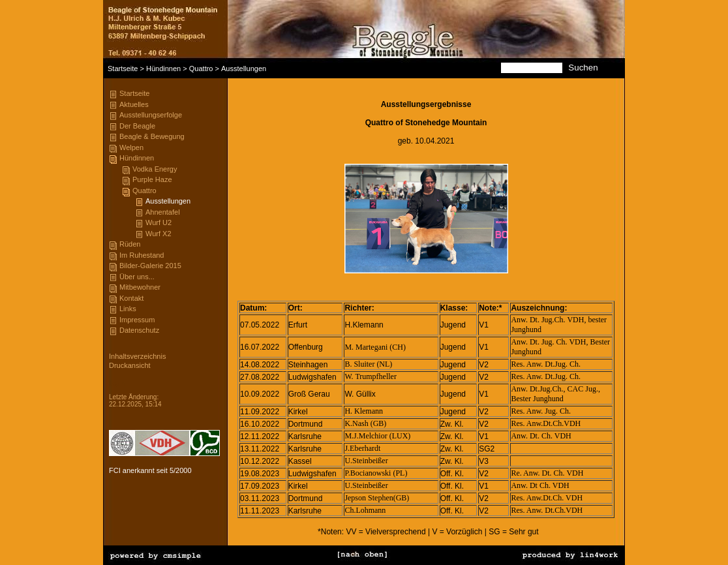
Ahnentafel (163, 212)
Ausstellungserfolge (151, 115)
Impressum (137, 320)
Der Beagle (137, 126)
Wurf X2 (159, 234)
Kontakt (131, 298)
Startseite (123, 69)
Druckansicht (130, 365)
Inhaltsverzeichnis (137, 356)
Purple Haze (152, 179)
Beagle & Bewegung (152, 136)
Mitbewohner (140, 287)
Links (128, 309)
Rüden (130, 244)
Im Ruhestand (142, 255)
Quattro (201, 69)
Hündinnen (163, 69)
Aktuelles (134, 104)
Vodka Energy (155, 169)
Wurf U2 (159, 222)
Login (117, 383)
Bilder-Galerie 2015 (150, 266)
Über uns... (137, 277)
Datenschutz (139, 330)
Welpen (131, 147)
